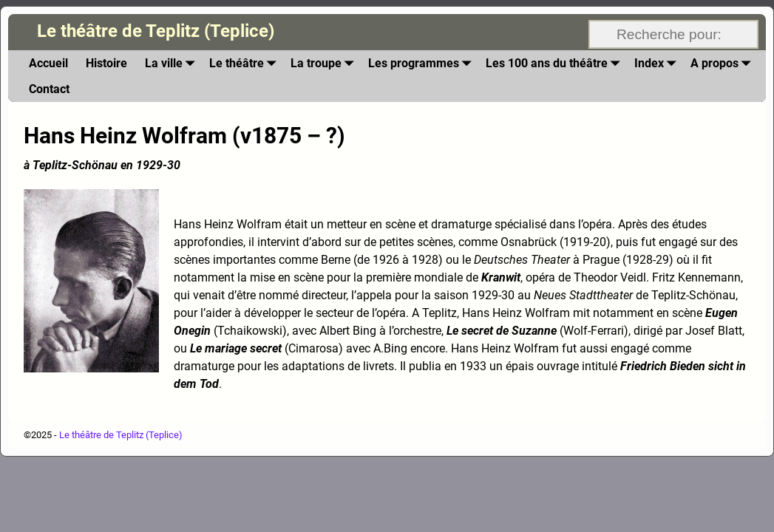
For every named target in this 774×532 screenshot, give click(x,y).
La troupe (325, 63)
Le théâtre (245, 63)
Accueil (48, 63)
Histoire (106, 63)
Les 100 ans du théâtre (556, 63)
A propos (723, 63)
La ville (173, 63)
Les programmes (422, 63)
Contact (49, 89)
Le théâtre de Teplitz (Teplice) (156, 31)
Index (658, 63)
